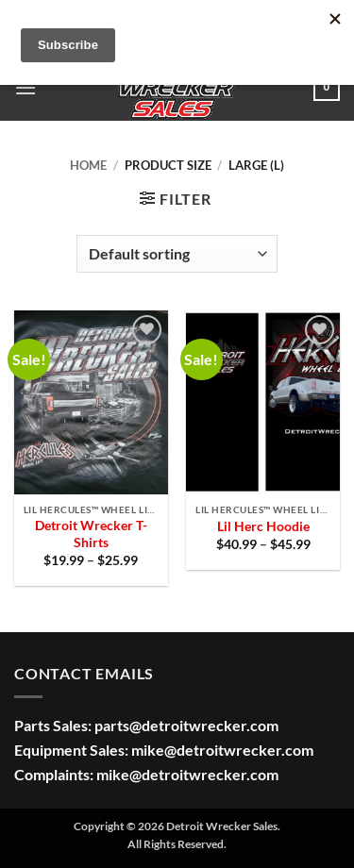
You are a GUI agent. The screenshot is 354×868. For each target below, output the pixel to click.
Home (88, 165)
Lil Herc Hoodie (263, 526)
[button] (25, 87)
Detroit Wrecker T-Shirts (91, 534)
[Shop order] (177, 254)
